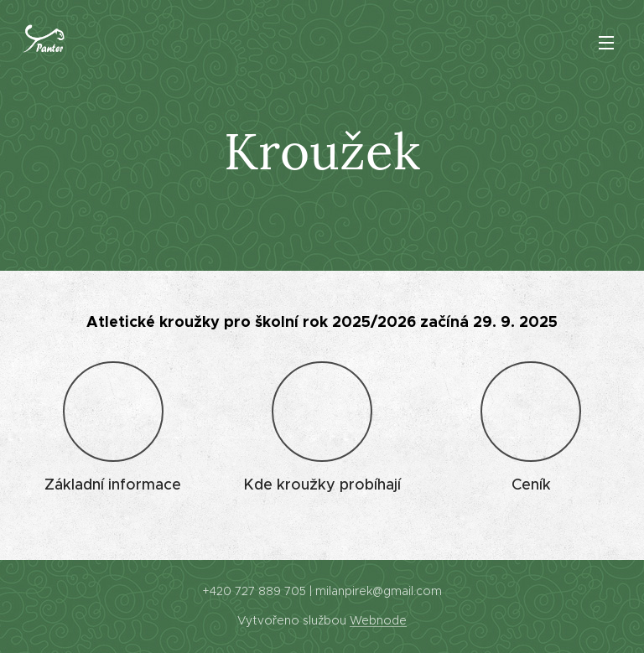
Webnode (378, 620)
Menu (606, 43)
